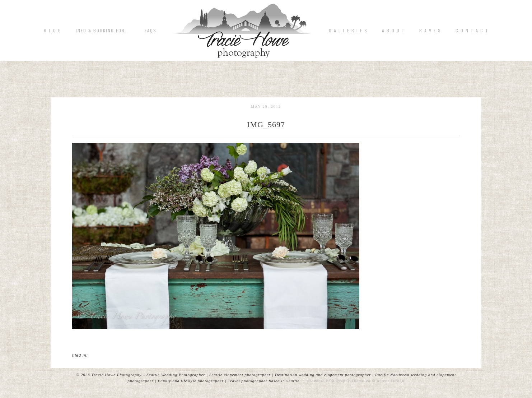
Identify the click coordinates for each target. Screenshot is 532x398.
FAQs (151, 31)
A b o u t (393, 31)
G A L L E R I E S (348, 31)
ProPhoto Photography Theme (335, 381)
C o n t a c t (472, 31)
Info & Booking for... (103, 31)
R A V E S (430, 31)
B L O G (53, 31)
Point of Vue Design (385, 381)
